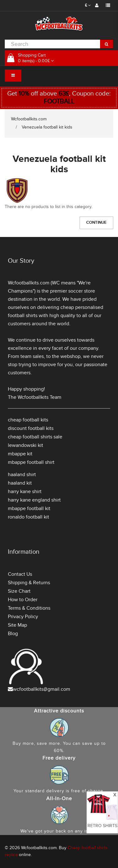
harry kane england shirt (34, 500)
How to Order (23, 600)
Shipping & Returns (29, 583)
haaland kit (20, 483)
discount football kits (31, 428)
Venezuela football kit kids (47, 127)
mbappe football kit (29, 508)
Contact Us (20, 574)
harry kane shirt (25, 492)
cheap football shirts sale (35, 437)
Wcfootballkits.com (29, 119)
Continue (96, 222)
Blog (13, 634)
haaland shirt (22, 475)
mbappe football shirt (31, 462)
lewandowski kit (25, 445)
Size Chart (19, 591)
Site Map (17, 625)
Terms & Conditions (29, 608)
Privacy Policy (23, 617)
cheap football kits (28, 420)
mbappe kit (20, 454)
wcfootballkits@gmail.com (42, 689)
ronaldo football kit (28, 517)
